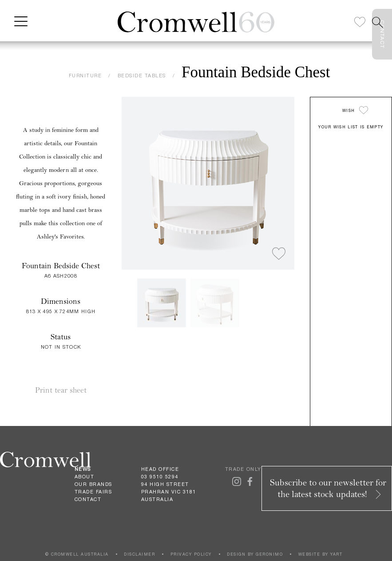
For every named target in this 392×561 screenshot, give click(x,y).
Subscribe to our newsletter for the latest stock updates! (328, 488)
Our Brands (93, 484)
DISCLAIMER (139, 554)
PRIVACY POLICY (191, 554)
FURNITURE (85, 75)
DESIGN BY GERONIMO (255, 554)
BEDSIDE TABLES (142, 75)
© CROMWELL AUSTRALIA (77, 554)
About (85, 477)
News (83, 469)
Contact (88, 499)
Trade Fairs (93, 492)
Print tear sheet (61, 390)
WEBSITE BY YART (321, 554)
